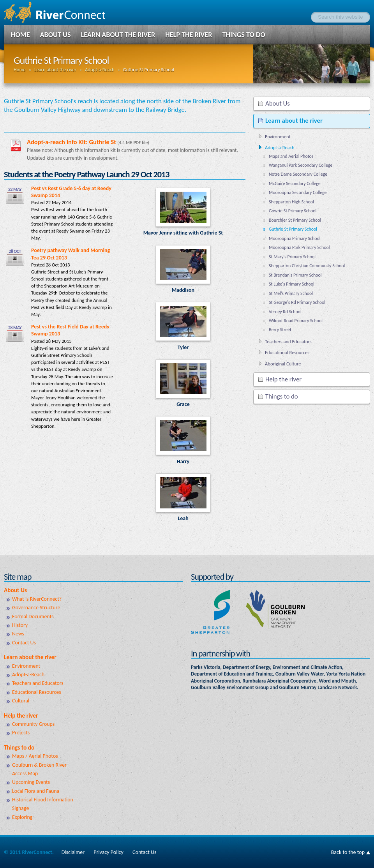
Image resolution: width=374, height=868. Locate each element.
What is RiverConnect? (37, 599)
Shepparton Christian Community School (307, 266)
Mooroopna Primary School (295, 238)
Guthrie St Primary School (293, 229)
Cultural (21, 701)
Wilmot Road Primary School (296, 321)
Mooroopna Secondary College (298, 192)
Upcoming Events (31, 782)
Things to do (243, 35)
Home (20, 35)
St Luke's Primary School (292, 284)
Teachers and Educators (288, 341)
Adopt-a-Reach (100, 70)
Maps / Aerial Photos (35, 756)
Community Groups (33, 724)
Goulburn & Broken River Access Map (39, 769)
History (20, 625)
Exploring (22, 817)
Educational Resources (287, 352)
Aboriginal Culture (283, 364)
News (18, 634)
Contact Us (24, 643)
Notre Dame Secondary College (298, 174)
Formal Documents (33, 617)
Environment (278, 137)
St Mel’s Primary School (291, 293)
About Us (56, 35)
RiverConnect (62, 12)
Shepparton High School (291, 202)
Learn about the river (118, 35)
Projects (21, 733)
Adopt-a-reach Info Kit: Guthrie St (71, 142)
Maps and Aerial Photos (291, 156)
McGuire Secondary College (295, 183)
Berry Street (280, 330)
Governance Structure (36, 608)
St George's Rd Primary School (297, 302)
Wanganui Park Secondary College (301, 165)
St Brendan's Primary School (295, 275)
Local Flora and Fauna (36, 791)
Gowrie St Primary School (293, 211)
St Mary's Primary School (292, 257)
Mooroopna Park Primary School (299, 247)
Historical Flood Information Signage (43, 804)
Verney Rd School (285, 312)
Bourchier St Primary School (295, 220)
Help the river (189, 35)
